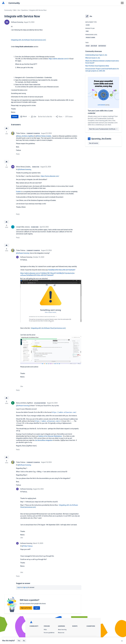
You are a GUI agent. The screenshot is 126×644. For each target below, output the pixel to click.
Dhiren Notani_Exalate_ (24, 167)
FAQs (45, 630)
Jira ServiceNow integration (44, 440)
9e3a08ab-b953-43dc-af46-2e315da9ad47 (62, 270)
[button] (51, 301)
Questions (25, 10)
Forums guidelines (49, 633)
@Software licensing (24, 169)
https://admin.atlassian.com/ (64, 412)
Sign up (25, 587)
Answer (15, 116)
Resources (61, 633)
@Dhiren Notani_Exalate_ (44, 136)
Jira (19, 10)
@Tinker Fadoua (27, 546)
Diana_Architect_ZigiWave (25, 403)
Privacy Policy (76, 639)
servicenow (102, 46)
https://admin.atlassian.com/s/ (59, 59)
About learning (62, 630)
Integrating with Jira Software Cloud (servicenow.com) (28, 40)
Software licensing (17, 22)
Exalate (18, 192)
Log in (19, 587)
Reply (18, 154)
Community (14, 3)
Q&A (15, 10)
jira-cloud (94, 46)
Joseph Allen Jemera (23, 227)
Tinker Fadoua (21, 133)
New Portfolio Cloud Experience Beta (97, 66)
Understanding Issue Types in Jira (96, 55)
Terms (86, 639)
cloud (88, 46)
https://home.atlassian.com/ (50, 176)
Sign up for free (26, 608)
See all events (94, 143)
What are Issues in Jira (93, 58)
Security (94, 639)
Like (22, 386)
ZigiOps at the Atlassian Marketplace (50, 436)
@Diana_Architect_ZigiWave (25, 136)
